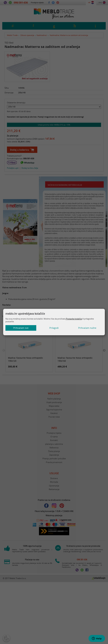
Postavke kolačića (74, 319)
